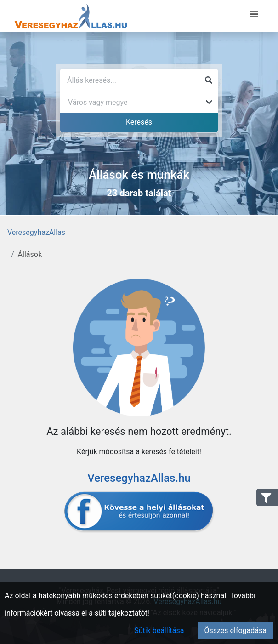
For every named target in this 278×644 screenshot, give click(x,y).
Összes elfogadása (235, 630)
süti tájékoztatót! (122, 613)
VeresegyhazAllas (36, 232)
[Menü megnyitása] (254, 14)
